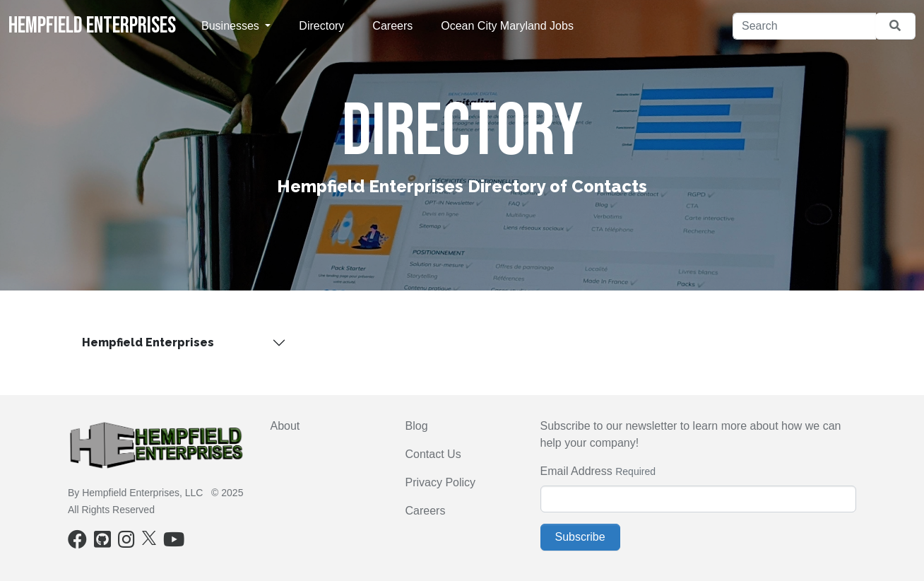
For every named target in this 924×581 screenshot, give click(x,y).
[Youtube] (174, 542)
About (285, 426)
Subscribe (580, 537)
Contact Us (433, 454)
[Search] (804, 26)
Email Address (576, 471)
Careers (392, 26)
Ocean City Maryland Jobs (507, 26)
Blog (417, 426)
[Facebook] (77, 542)
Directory (321, 26)
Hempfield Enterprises (92, 26)
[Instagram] (126, 542)
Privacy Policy (441, 482)
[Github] (102, 542)
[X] (149, 538)
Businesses (232, 26)
